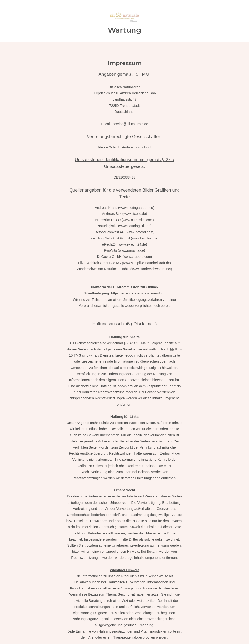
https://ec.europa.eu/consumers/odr (138, 293)
